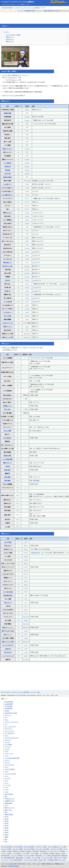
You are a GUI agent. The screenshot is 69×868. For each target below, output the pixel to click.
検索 (33, 11)
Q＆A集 (7, 711)
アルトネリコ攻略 (6, 849)
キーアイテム (8, 729)
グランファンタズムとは (11, 738)
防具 (6, 842)
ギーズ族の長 (8, 163)
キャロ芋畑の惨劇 (7, 459)
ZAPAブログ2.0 (58, 858)
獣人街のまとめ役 (8, 266)
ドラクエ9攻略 (44, 853)
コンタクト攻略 (36, 858)
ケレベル (27, 266)
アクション (8, 715)
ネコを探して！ (8, 184)
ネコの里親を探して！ (8, 195)
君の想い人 (8, 291)
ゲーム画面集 (8, 745)
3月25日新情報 (9, 702)
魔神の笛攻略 (19, 858)
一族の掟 (7, 466)
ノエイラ (27, 149)
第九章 (7, 823)
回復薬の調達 (8, 113)
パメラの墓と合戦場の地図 (12, 758)
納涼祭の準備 (7, 456)
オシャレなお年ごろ (8, 645)
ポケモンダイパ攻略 (41, 847)
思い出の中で (8, 652)
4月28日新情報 (9, 704)
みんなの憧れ (8, 542)
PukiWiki (11, 864)
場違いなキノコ (7, 463)
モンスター (8, 778)
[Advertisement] (34, 17)
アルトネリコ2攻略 (17, 849)
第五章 (7, 828)
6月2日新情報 (8, 708)
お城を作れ (8, 649)
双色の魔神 (7, 481)
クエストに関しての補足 (13, 35)
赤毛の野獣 (7, 477)
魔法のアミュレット (8, 627)
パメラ (27, 294)
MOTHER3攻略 (5, 856)
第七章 (7, 819)
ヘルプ (37, 11)
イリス (28, 181)
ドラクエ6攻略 (16, 853)
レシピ (7, 790)
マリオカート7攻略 (29, 856)
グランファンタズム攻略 (42, 849)
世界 (6, 796)
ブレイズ (7, 763)
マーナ (26, 549)
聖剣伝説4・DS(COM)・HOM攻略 (22, 851)
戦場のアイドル (8, 327)
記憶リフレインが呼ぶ (8, 642)
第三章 (7, 821)
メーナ (27, 252)
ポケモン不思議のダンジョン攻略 (57, 847)
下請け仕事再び (8, 223)
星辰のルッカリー (8, 149)
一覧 (24, 11)
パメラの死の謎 (8, 302)
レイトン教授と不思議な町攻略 (51, 856)
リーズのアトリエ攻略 (56, 849)
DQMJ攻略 (35, 851)
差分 (54, 11)
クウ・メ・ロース (10, 731)
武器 (6, 812)
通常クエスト (10, 37)
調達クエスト (10, 41)
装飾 (6, 839)
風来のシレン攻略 (60, 853)
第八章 (7, 830)
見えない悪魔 (7, 431)
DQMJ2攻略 (43, 851)
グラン (27, 238)
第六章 (7, 832)
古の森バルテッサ (10, 799)
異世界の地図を (8, 177)
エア (6, 724)
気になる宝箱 (8, 316)
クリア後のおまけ (10, 733)
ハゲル (26, 560)
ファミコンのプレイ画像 (30, 860)
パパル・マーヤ (9, 754)
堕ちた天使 (7, 409)
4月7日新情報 (8, 706)
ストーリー (8, 747)
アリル (27, 213)
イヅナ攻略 (27, 858)
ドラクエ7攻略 (25, 853)
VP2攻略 (9, 851)
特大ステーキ (8, 603)
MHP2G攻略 (38, 856)
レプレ (27, 319)
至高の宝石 (7, 470)
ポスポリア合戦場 (10, 769)
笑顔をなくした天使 (8, 337)
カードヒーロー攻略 (47, 858)
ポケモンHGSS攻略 (7, 847)
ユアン (27, 110)
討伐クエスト (10, 39)
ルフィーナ (27, 334)
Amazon (40, 860)
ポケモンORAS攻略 (29, 847)
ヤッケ (26, 546)
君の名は (8, 280)
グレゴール (26, 617)
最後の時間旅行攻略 (9, 858)
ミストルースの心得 (10, 774)
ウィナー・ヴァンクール (11, 722)
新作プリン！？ (8, 635)
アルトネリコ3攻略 (29, 849)
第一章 (7, 817)
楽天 (45, 860)
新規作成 (50, 11)
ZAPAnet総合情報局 (7, 8)
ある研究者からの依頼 (11, 713)
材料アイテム (8, 810)
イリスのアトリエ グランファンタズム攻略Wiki (17, 2)
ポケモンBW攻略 (18, 847)
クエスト (4, 26)
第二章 (7, 826)
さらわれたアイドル (8, 323)
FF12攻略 (51, 853)
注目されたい (8, 546)
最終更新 (29, 11)
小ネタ (7, 805)
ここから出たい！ (8, 312)
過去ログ (59, 11)
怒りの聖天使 (7, 438)
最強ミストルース (10, 808)
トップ (21, 11)
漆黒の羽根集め (7, 395)
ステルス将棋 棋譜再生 (16, 860)
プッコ (27, 280)
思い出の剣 (8, 174)
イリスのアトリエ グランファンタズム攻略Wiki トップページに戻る (22, 692)
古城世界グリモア (10, 801)
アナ (6, 717)
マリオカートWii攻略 (16, 856)
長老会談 (8, 170)
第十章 (7, 835)
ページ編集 (44, 11)
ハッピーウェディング (8, 656)
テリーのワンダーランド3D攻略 (56, 851)
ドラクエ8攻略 (35, 853)
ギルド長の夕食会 (8, 592)
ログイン (66, 11)
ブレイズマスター (10, 765)
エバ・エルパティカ (10, 727)
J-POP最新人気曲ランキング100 (56, 860)
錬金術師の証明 (36, 553)
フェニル (27, 117)
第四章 (7, 837)
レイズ (27, 305)
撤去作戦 (7, 519)
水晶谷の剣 (8, 166)
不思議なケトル (7, 406)
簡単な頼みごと (8, 263)
